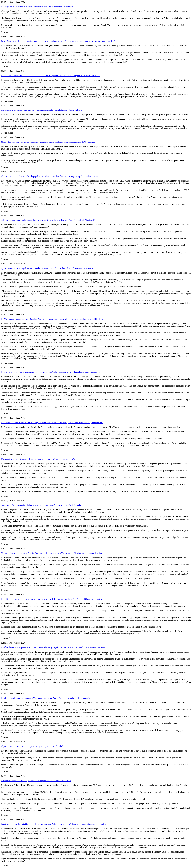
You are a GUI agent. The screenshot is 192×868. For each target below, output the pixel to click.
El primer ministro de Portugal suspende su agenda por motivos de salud (32, 746)
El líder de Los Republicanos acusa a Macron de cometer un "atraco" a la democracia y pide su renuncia (45, 698)
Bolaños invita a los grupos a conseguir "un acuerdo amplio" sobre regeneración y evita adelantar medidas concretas (51, 372)
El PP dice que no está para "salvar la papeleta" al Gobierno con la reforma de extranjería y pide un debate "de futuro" (51, 176)
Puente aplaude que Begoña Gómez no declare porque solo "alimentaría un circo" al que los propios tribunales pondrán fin (53, 824)
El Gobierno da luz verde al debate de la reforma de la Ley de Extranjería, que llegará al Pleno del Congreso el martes (51, 599)
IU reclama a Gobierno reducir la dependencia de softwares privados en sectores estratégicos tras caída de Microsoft (51, 76)
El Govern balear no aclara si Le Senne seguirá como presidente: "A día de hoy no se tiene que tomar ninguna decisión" (52, 423)
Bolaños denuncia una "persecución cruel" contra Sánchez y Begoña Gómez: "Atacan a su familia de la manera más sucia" (53, 647)
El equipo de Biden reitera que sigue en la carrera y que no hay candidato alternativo (37, 7)
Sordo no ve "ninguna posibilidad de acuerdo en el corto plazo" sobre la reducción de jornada (41, 505)
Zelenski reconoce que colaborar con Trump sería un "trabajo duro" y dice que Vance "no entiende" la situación (49, 220)
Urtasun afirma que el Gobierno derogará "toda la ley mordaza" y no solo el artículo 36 (38, 459)
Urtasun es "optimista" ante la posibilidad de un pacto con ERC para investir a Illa (36, 781)
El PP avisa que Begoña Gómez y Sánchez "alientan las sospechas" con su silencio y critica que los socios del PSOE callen (54, 319)
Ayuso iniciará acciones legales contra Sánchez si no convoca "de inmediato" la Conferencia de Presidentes (47, 268)
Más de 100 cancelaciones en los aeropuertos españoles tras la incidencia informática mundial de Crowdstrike (48, 142)
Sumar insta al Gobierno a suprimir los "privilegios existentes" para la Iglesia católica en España (42, 110)
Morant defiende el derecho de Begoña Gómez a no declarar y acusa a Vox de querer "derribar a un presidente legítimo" (52, 553)
